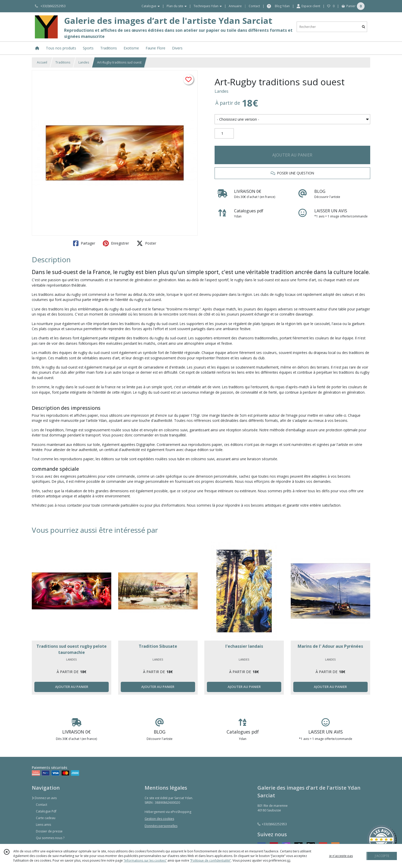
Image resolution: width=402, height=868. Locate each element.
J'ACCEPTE (382, 856)
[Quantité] (224, 133)
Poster (146, 243)
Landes (84, 62)
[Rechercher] (364, 27)
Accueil (42, 62)
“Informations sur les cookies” (145, 860)
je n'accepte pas (341, 856)
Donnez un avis (44, 798)
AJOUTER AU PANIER (292, 155)
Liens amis (43, 825)
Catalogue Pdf (46, 811)
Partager (84, 243)
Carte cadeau (46, 818)
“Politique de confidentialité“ (210, 860)
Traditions (63, 62)
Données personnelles (161, 826)
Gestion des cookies (159, 819)
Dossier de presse (49, 831)
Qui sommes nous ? (50, 838)
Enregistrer (116, 243)
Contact (254, 6)
